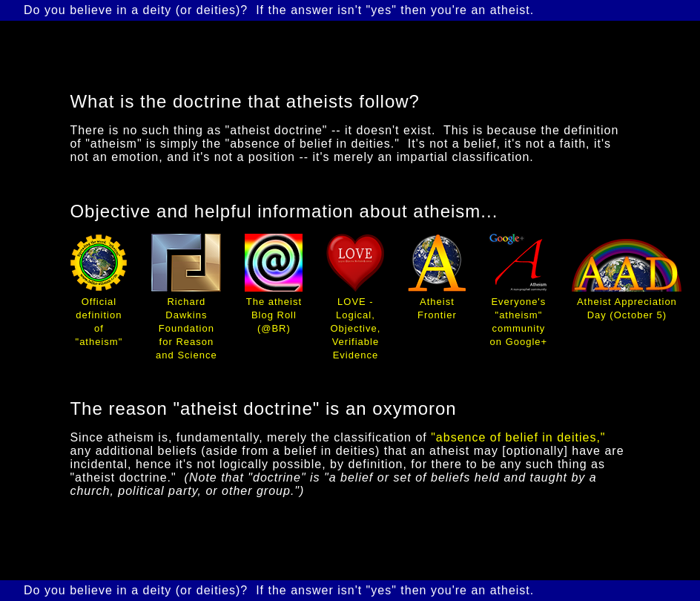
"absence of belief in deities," (518, 437)
